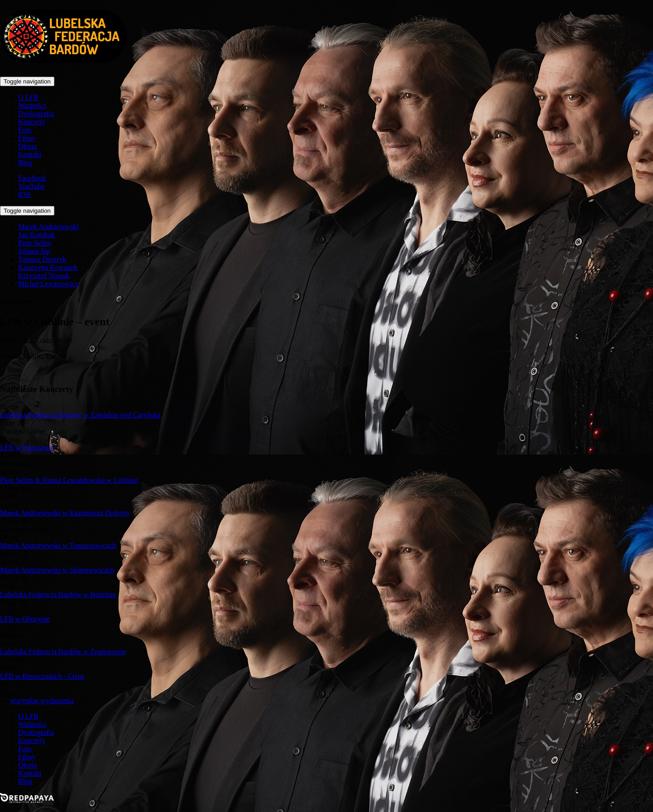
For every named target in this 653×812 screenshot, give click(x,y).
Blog (25, 163)
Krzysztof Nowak (44, 276)
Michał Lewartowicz (48, 284)
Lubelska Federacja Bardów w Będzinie (58, 594)
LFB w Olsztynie (25, 619)
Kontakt (30, 154)
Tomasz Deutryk (42, 259)
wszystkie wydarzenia (42, 701)
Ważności (32, 105)
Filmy (27, 138)
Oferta (27, 146)
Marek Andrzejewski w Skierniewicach (57, 570)
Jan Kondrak (37, 235)
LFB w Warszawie (27, 448)
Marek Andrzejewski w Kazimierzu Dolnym (64, 513)
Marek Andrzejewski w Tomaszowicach (58, 545)
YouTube (31, 186)
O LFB (28, 97)
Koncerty (32, 122)
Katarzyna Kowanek (48, 267)
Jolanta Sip (34, 251)
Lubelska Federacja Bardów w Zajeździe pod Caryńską (80, 415)
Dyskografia (36, 114)
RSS (24, 194)
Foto (25, 130)
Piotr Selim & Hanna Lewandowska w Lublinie (69, 480)
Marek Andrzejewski (49, 227)
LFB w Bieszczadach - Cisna (42, 676)
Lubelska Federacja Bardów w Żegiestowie (63, 652)
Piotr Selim (34, 243)
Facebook (32, 178)
